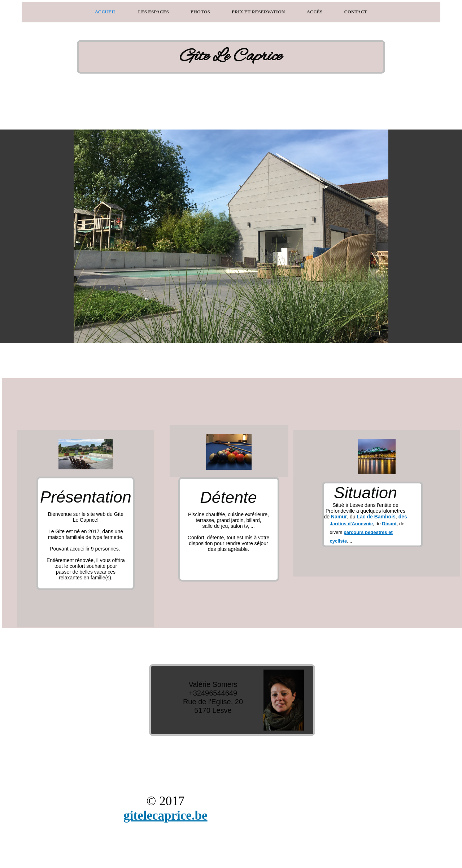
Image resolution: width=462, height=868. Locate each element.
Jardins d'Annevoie (351, 524)
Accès (314, 12)
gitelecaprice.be (165, 816)
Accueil (105, 12)
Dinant (389, 524)
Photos (200, 12)
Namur (339, 517)
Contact (356, 12)
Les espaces (153, 12)
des (403, 517)
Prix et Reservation (258, 12)
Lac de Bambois (376, 517)
